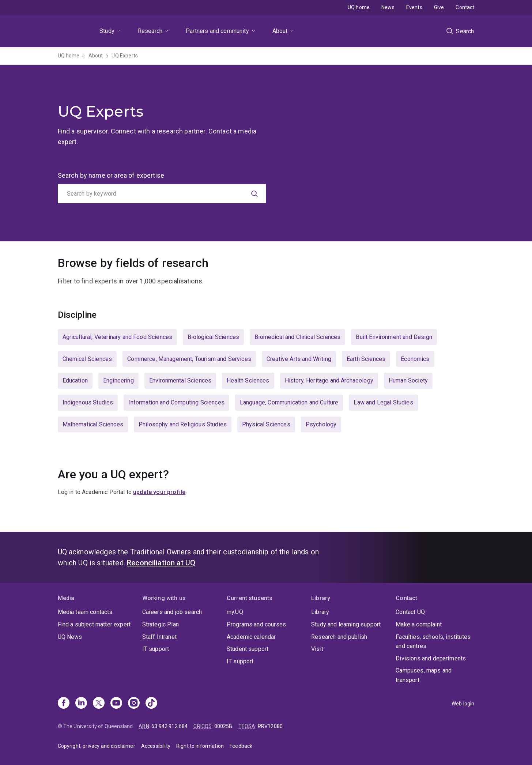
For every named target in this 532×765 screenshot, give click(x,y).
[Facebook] (64, 704)
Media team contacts (85, 612)
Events (414, 7)
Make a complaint (419, 624)
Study (107, 31)
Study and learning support (346, 624)
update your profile (159, 492)
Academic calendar (251, 637)
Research (150, 31)
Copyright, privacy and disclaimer (97, 746)
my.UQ (235, 612)
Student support (248, 649)
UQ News (70, 637)
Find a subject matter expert (94, 624)
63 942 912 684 (169, 726)
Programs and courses (256, 624)
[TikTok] (151, 704)
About (280, 31)
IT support (156, 649)
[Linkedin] (81, 704)
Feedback (241, 746)
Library (320, 612)
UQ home (359, 7)
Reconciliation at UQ (161, 563)
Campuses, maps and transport (424, 675)
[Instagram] (134, 704)
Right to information (200, 746)
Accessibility (156, 746)
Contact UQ (410, 612)
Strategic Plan (161, 624)
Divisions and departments (431, 658)
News (388, 7)
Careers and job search (172, 612)
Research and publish (339, 637)
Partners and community (217, 31)
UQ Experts (125, 56)
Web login (463, 704)
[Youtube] (116, 704)
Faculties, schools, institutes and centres (433, 642)
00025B (223, 726)
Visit (317, 649)
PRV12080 (270, 726)
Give (439, 7)
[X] (99, 704)
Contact (465, 7)
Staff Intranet (159, 637)
